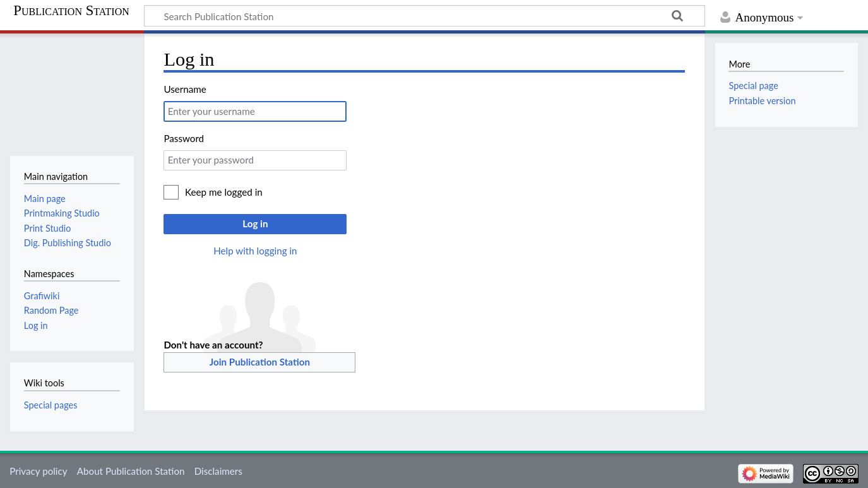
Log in (255, 223)
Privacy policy (38, 471)
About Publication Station (131, 471)
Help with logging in (255, 251)
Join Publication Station (260, 362)
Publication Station (71, 11)
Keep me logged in (224, 192)
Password (184, 138)
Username (185, 89)
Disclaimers (218, 471)
